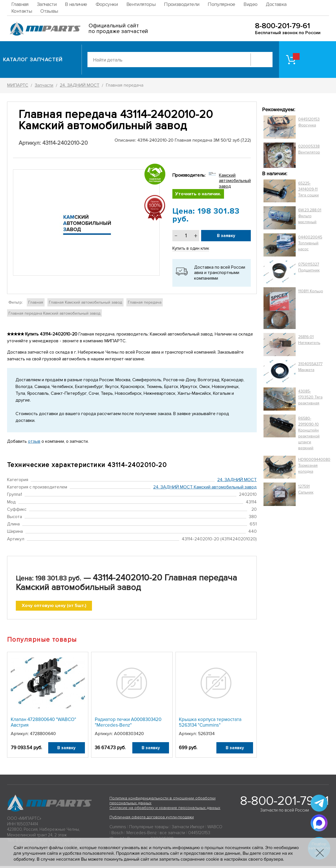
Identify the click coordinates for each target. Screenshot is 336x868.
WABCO (215, 829)
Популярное (221, 4)
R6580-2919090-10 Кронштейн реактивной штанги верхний (309, 433)
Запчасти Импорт (188, 829)
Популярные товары (149, 829)
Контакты (22, 11)
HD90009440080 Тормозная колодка (314, 465)
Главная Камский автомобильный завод (85, 303)
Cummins (118, 829)
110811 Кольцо (311, 291)
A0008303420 (129, 736)
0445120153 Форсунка (309, 122)
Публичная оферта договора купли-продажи (152, 819)
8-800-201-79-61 (283, 26)
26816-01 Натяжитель (309, 340)
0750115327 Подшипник (309, 267)
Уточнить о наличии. (199, 194)
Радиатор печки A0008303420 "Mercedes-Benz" (128, 724)
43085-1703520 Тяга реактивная (310, 397)
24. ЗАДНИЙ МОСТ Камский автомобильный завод (205, 488)
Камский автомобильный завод (235, 181)
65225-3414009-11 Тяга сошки (308, 189)
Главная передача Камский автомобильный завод (54, 314)
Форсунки (107, 4)
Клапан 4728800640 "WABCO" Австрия (43, 724)
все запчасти (172, 835)
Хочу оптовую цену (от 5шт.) (54, 607)
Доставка (276, 4)
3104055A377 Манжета (310, 367)
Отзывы (49, 11)
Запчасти (47, 4)
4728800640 (43, 736)
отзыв (34, 442)
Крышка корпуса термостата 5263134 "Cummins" (210, 724)
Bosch (117, 835)
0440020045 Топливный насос (310, 243)
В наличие (76, 4)
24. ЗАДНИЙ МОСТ (237, 481)
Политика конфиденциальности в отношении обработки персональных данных (162, 803)
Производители (182, 4)
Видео (250, 4)
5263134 (206, 736)
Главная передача (145, 303)
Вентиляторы (141, 4)
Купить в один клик (192, 249)
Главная (20, 4)
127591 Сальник (306, 489)
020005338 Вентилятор (309, 149)
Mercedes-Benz (141, 835)
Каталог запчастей (33, 60)
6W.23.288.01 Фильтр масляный (310, 216)
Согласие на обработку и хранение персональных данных (165, 810)
